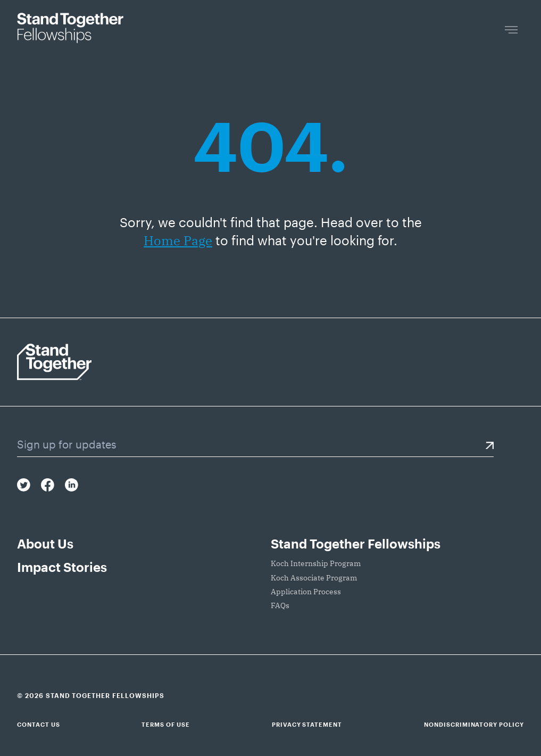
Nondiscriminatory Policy (474, 724)
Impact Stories (62, 567)
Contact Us (39, 724)
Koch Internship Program (316, 563)
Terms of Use (166, 724)
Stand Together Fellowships (356, 543)
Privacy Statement (307, 724)
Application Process (306, 592)
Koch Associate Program (314, 578)
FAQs (280, 605)
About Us (45, 543)
